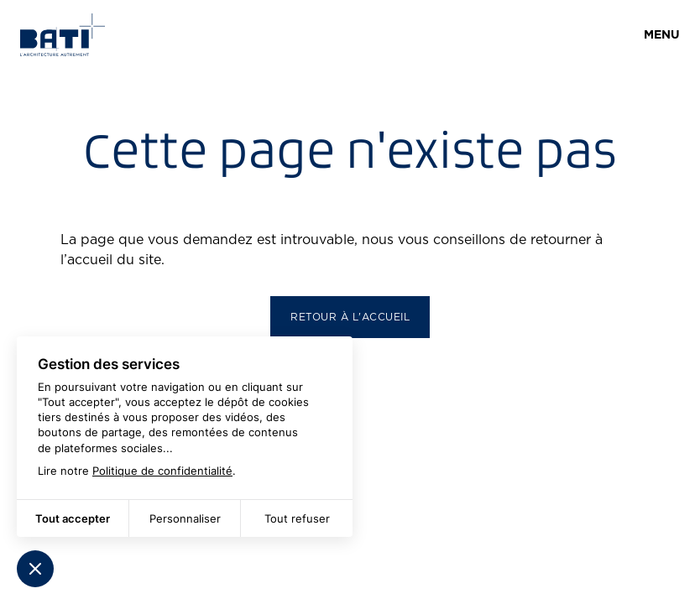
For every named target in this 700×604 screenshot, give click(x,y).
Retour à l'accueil (350, 317)
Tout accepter (73, 518)
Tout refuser (297, 518)
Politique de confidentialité (162, 471)
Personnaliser (185, 518)
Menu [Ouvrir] (662, 34)
